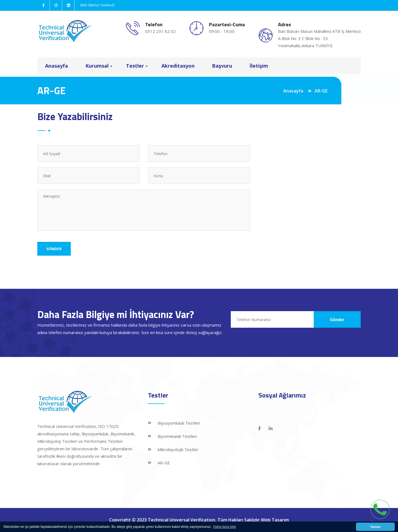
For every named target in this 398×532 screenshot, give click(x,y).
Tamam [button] (375, 527)
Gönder (54, 249)
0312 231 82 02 (160, 31)
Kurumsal (97, 66)
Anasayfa (57, 66)
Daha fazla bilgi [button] (224, 527)
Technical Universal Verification (182, 520)
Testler (135, 66)
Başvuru (222, 66)
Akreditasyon (178, 66)
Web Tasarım (275, 520)
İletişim (259, 66)
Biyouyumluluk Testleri (179, 423)
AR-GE (164, 463)
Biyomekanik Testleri (177, 436)
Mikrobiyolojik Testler (178, 449)
